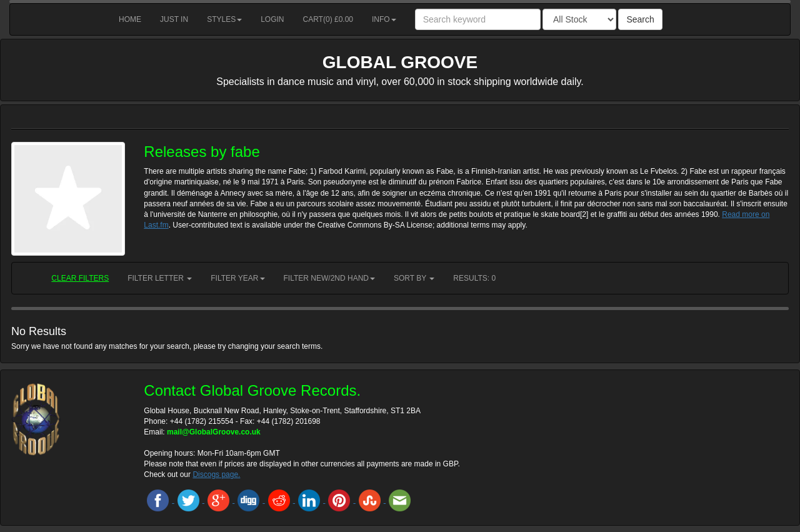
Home (130, 19)
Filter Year (237, 278)
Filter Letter (160, 278)
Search (640, 19)
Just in (174, 19)
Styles (224, 19)
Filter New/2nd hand (329, 278)
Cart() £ (328, 19)
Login (272, 19)
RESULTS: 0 (474, 278)
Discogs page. (216, 474)
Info (384, 19)
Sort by (414, 278)
